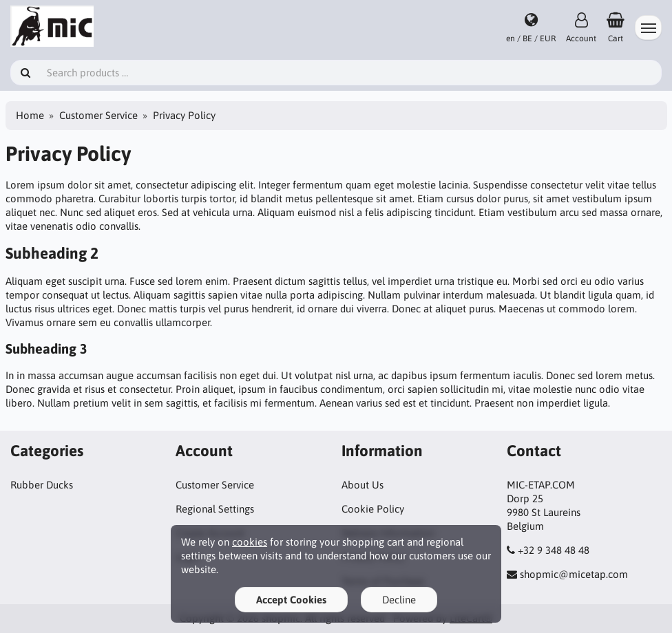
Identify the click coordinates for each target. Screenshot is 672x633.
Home (30, 115)
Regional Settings (215, 509)
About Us (363, 485)
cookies (250, 542)
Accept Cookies (291, 600)
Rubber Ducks (42, 485)
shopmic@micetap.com (574, 574)
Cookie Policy (373, 509)
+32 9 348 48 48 (554, 550)
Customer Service (98, 115)
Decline (399, 600)
